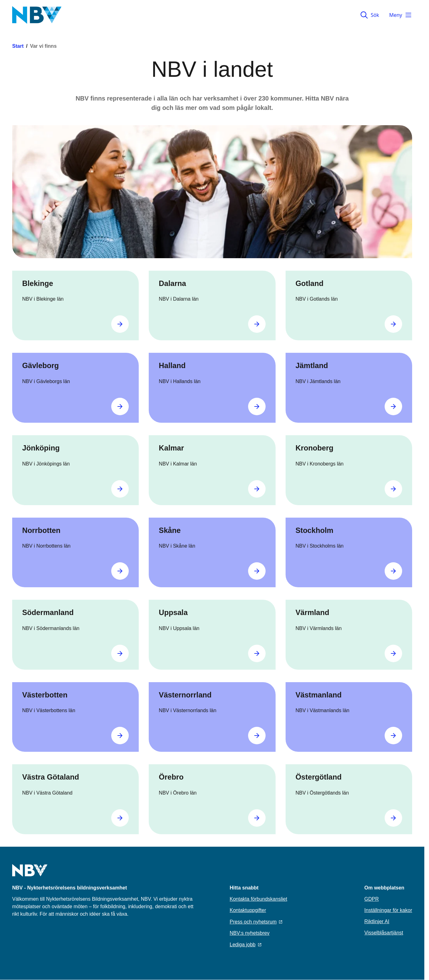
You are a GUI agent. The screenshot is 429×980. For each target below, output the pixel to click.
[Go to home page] (30, 874)
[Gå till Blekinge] (120, 324)
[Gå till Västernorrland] (257, 736)
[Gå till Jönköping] (120, 489)
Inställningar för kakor (388, 910)
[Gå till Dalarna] (257, 324)
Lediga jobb (245, 945)
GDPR (372, 899)
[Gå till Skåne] (257, 571)
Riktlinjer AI (377, 921)
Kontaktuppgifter (248, 910)
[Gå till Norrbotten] (120, 571)
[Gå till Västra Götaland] (120, 818)
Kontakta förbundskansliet (258, 899)
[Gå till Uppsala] (257, 653)
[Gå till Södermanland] (120, 653)
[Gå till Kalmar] (257, 489)
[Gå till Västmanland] (393, 736)
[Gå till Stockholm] (393, 571)
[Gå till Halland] (257, 406)
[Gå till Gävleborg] (120, 406)
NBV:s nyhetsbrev (249, 933)
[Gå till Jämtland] (393, 406)
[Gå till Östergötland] (393, 818)
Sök (370, 15)
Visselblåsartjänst (384, 933)
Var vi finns (43, 46)
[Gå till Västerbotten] (120, 736)
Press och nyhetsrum (256, 922)
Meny (401, 15)
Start (18, 46)
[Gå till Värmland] (393, 653)
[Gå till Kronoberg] (393, 489)
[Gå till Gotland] (393, 324)
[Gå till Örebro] (257, 818)
